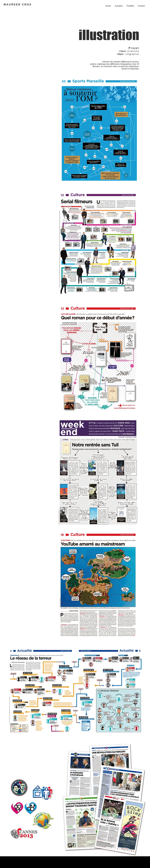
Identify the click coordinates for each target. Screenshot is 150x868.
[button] (130, 5)
